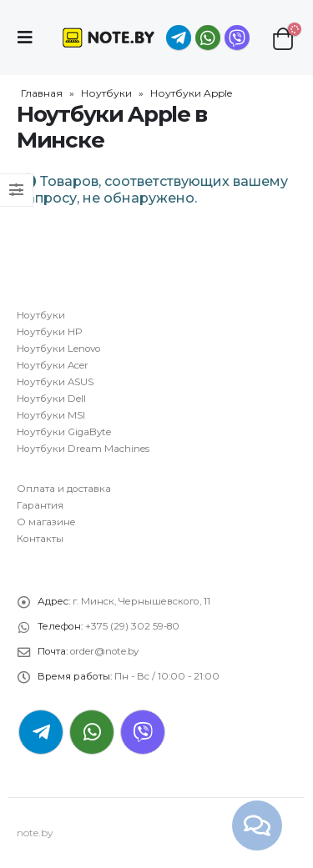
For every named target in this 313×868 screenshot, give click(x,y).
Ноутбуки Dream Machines (83, 449)
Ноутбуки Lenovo (58, 349)
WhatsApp (208, 38)
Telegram (41, 732)
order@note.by (104, 651)
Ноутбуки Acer (53, 365)
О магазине (46, 522)
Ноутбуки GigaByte (64, 432)
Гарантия (40, 505)
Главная (42, 93)
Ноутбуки (106, 93)
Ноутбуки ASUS (55, 382)
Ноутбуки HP (50, 332)
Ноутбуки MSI (51, 415)
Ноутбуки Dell (51, 399)
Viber (143, 732)
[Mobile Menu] (30, 38)
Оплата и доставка (64, 489)
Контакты (40, 539)
